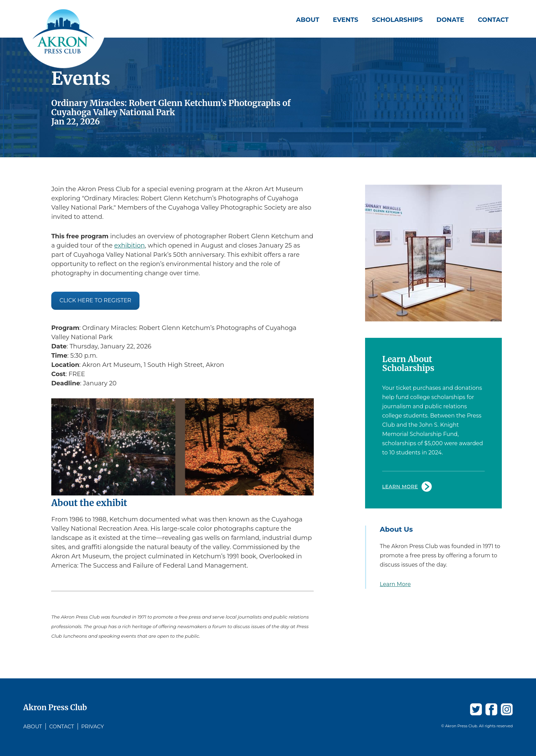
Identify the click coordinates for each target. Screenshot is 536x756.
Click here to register (95, 300)
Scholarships (397, 20)
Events (346, 20)
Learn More (400, 487)
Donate (450, 20)
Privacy (93, 726)
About (308, 20)
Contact (493, 20)
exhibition (130, 246)
